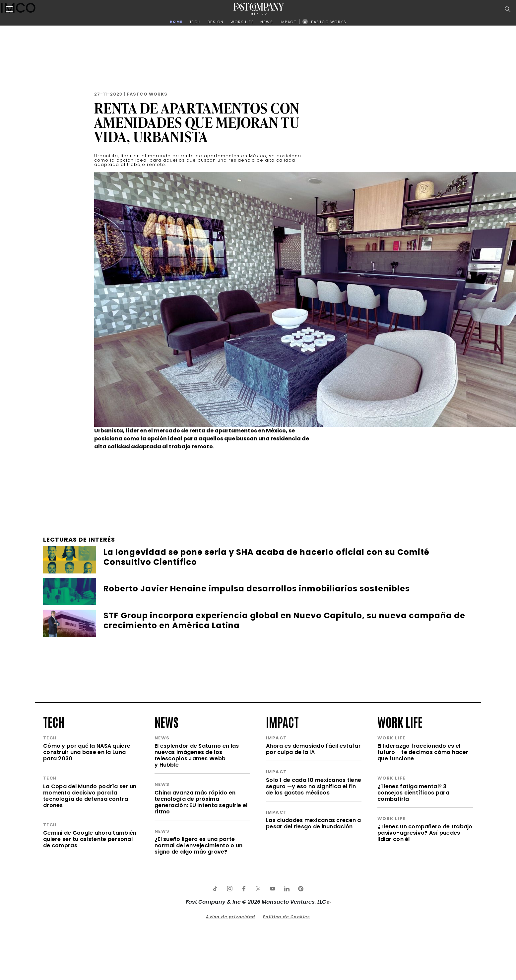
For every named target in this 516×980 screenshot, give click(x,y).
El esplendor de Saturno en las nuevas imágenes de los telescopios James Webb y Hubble (197, 755)
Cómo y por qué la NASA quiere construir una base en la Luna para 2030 (87, 752)
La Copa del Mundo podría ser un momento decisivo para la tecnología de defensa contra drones (90, 796)
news (166, 721)
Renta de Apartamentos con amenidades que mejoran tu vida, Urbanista (197, 122)
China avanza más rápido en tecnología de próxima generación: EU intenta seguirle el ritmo (201, 802)
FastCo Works (147, 94)
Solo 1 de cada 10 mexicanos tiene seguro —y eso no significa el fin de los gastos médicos (314, 786)
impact (282, 721)
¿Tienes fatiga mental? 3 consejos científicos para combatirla (413, 793)
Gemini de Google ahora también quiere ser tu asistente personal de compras (90, 839)
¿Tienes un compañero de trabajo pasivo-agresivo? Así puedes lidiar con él (425, 833)
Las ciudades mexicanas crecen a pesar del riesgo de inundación (314, 823)
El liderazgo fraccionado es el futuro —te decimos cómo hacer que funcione (423, 752)
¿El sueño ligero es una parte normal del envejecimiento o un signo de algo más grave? (198, 845)
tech (54, 721)
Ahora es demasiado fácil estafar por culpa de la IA (313, 749)
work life (400, 721)
